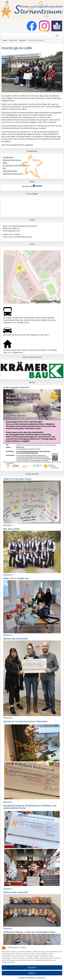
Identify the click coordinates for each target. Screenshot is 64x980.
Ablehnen (32, 973)
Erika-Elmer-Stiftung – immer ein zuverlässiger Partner (29, 932)
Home (5, 40)
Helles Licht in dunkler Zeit (16, 578)
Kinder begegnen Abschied (16, 387)
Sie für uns (13, 40)
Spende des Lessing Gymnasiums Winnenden (25, 721)
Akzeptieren (32, 968)
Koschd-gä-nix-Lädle (17, 48)
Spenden (22, 40)
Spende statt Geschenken (16, 639)
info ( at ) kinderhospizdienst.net (20, 237)
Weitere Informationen (27, 978)
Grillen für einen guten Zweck (17, 479)
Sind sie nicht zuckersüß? (16, 892)
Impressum (41, 978)
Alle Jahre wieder (12, 529)
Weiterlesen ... (9, 525)
